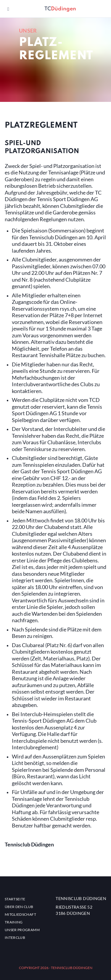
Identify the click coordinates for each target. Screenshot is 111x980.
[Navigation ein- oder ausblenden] (8, 9)
